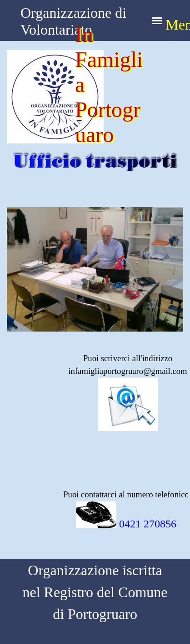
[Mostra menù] (157, 21)
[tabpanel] (95, 409)
